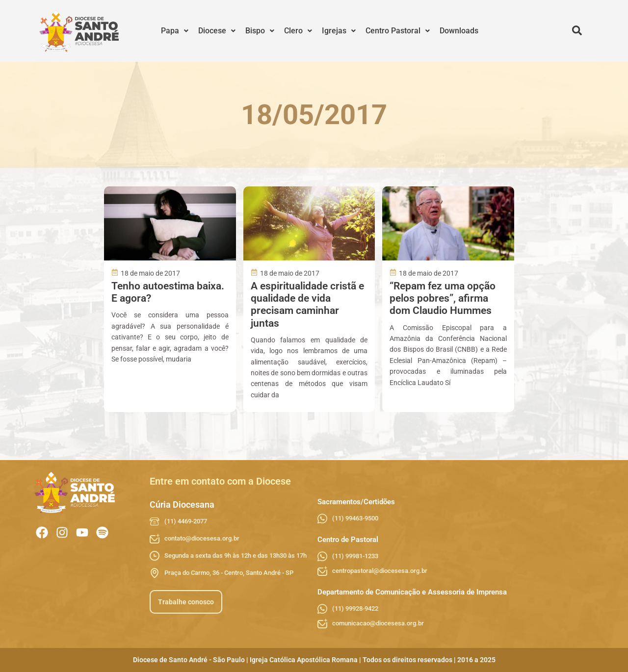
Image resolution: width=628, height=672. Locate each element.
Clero (298, 31)
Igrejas (339, 31)
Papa (175, 31)
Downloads (459, 31)
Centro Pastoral (398, 31)
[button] (175, 31)
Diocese (217, 31)
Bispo (260, 31)
